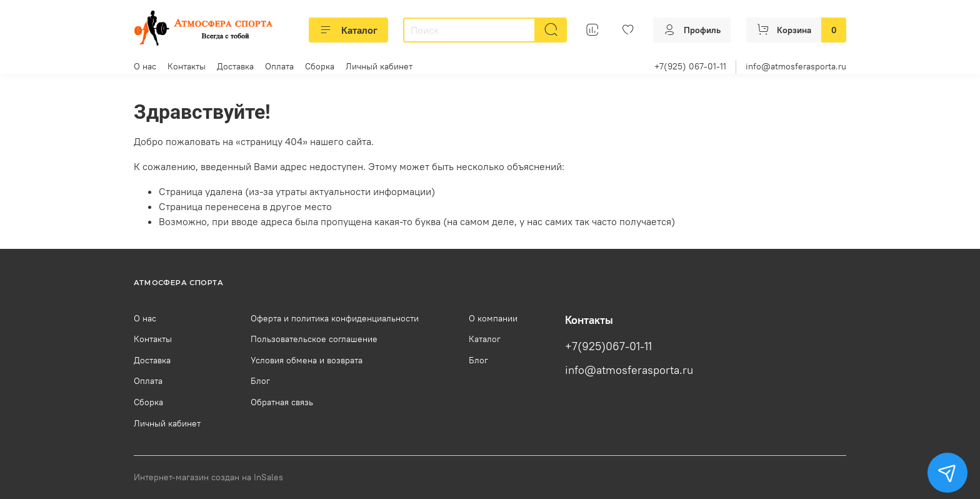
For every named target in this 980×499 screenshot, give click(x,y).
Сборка (320, 66)
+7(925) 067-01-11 (690, 66)
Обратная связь (282, 402)
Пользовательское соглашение (314, 339)
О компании (493, 318)
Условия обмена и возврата (307, 360)
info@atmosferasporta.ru (796, 66)
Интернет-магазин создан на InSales (208, 477)
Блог (260, 381)
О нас (145, 66)
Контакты (187, 66)
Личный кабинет (379, 66)
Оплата (279, 66)
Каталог (348, 30)
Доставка (235, 66)
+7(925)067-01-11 (608, 346)
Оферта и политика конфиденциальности (335, 318)
